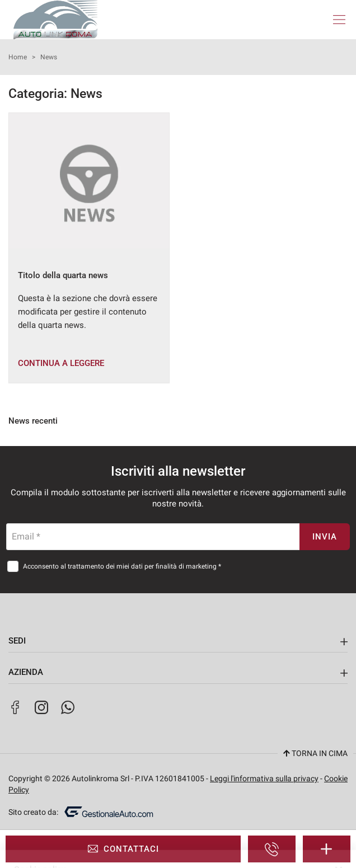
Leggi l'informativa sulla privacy (264, 778)
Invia (325, 537)
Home (18, 57)
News (49, 57)
